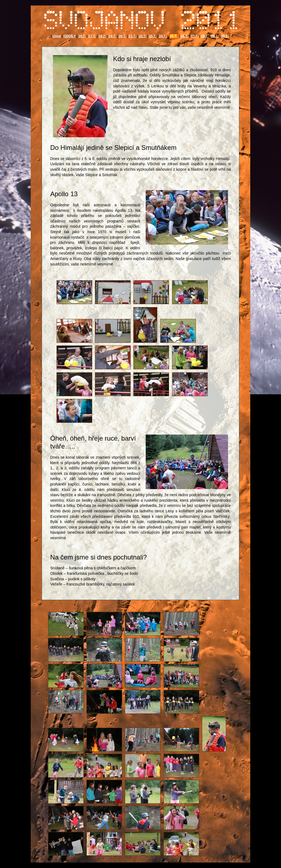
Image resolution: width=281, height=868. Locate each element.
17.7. (92, 36)
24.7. (163, 36)
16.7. (82, 36)
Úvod (57, 36)
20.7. (122, 36)
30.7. (225, 36)
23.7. (153, 36)
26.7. (185, 36)
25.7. (174, 36)
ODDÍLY (70, 36)
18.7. (102, 36)
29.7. (215, 36)
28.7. (205, 36)
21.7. (132, 36)
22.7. (143, 36)
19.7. (112, 36)
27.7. (195, 36)
